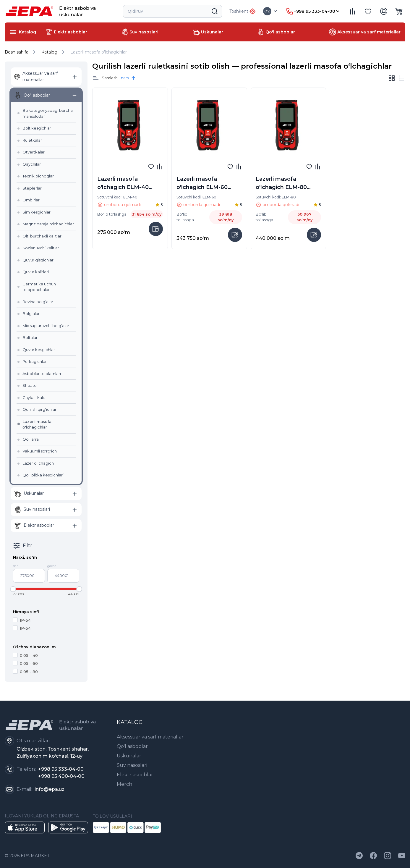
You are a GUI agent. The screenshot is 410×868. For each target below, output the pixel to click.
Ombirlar (31, 200)
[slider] (13, 589)
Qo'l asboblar (132, 746)
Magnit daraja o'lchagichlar (48, 224)
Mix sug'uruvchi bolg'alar (46, 326)
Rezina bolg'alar (38, 302)
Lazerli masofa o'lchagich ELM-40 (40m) (123, 184)
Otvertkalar (34, 152)
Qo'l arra (31, 439)
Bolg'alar (31, 313)
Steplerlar (32, 188)
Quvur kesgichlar (39, 350)
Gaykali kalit (34, 397)
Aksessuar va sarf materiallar (150, 737)
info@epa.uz (50, 789)
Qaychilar (32, 164)
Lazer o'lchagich (38, 463)
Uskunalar (129, 756)
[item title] (96, 78)
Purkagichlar (35, 361)
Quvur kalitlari (36, 272)
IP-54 (22, 620)
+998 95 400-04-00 (61, 776)
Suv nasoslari (132, 765)
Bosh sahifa (21, 52)
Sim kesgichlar (37, 212)
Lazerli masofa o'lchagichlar (99, 52)
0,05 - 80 (25, 671)
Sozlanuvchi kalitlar (41, 248)
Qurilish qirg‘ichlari (40, 409)
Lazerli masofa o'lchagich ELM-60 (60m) (202, 184)
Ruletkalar (32, 140)
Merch (124, 784)
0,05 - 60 (25, 663)
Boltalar (30, 337)
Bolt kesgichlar (37, 128)
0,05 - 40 (25, 655)
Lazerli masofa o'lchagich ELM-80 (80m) (281, 184)
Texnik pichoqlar (38, 176)
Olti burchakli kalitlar (42, 236)
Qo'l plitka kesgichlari (43, 475)
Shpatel (30, 385)
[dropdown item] (271, 11)
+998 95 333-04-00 (61, 769)
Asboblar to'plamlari (42, 374)
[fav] (151, 167)
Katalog (49, 52)
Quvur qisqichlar (38, 260)
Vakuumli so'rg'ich (40, 451)
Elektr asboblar (135, 775)
